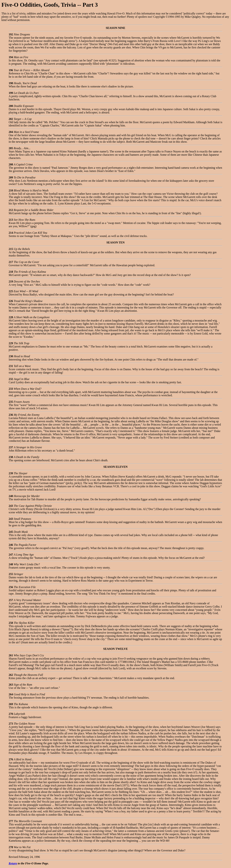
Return (13, 863)
